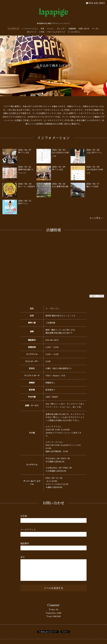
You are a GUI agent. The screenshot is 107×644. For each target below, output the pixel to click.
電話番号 (25, 544)
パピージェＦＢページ (56, 32)
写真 (42, 29)
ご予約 (41, 32)
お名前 (24, 516)
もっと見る (96, 218)
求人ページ (32, 32)
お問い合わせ (84, 29)
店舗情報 (72, 29)
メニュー (50, 29)
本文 (23, 557)
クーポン (96, 29)
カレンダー (61, 29)
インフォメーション (30, 29)
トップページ (13, 29)
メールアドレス (28, 530)
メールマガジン (74, 32)
